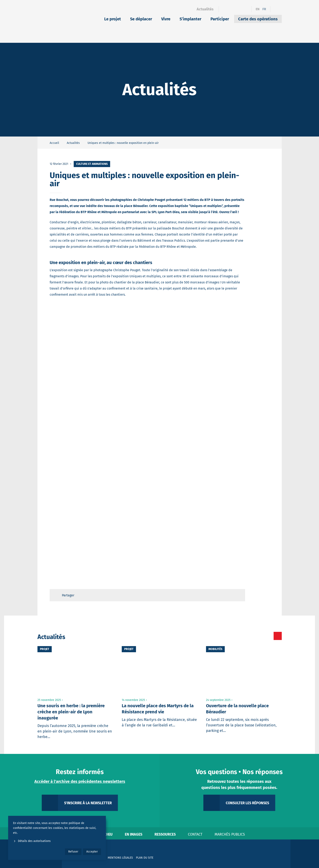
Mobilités (215, 649)
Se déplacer (141, 19)
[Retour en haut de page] (238, 595)
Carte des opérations (258, 19)
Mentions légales (120, 858)
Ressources (165, 834)
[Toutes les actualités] (260, 636)
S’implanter (190, 19)
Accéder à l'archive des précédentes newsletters (80, 781)
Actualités (205, 9)
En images (134, 834)
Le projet (113, 19)
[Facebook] (224, 9)
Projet (45, 649)
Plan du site (145, 858)
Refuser (73, 852)
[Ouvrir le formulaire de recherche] (276, 9)
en (258, 9)
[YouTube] (246, 9)
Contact (195, 834)
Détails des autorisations (32, 841)
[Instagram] (239, 9)
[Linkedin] (232, 9)
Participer (220, 19)
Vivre (166, 19)
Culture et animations (92, 164)
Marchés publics (230, 834)
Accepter (92, 852)
